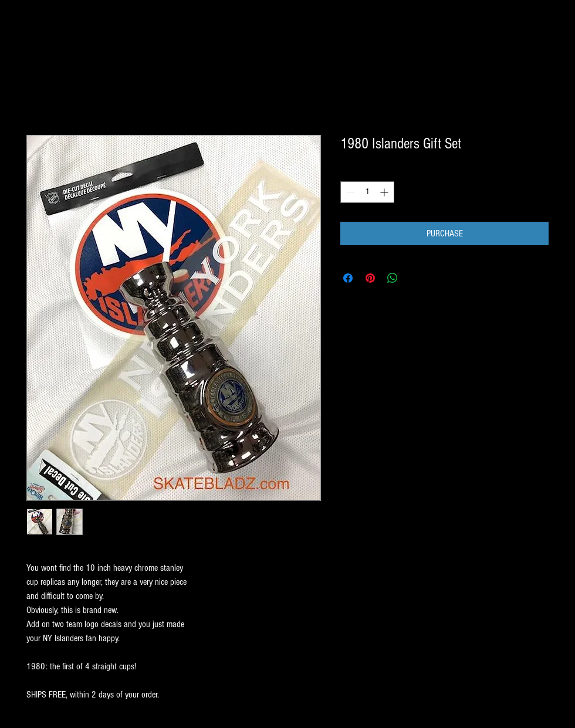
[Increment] (385, 192)
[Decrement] (349, 192)
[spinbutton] (367, 192)
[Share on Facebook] (348, 278)
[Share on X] (415, 278)
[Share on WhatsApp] (393, 278)
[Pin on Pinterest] (370, 278)
